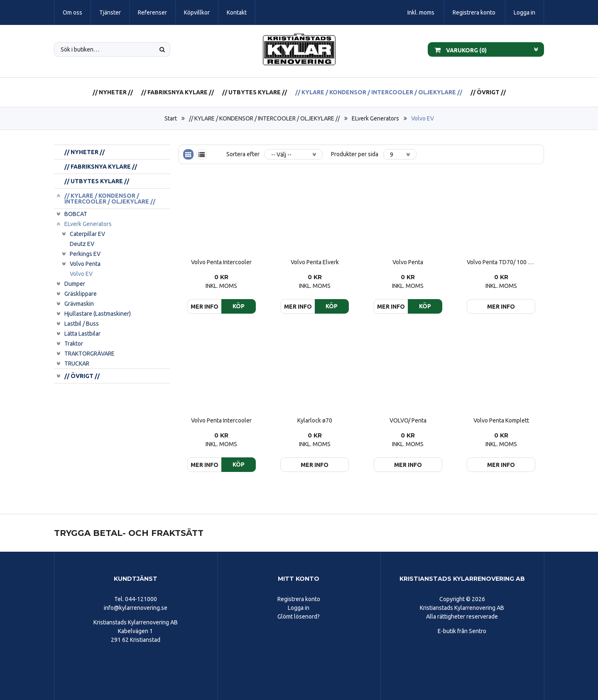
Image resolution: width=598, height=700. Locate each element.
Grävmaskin (79, 304)
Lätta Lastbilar (82, 334)
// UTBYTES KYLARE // (255, 92)
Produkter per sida (355, 154)
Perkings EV (85, 254)
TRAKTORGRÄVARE (89, 354)
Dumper (75, 284)
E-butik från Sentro (462, 631)
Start (171, 118)
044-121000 (141, 599)
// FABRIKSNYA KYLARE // (178, 92)
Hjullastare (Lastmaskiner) (98, 314)
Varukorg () (461, 49)
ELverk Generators (375, 118)
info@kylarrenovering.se (136, 608)
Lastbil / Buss (82, 324)
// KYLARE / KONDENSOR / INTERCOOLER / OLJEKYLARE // (379, 92)
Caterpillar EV (87, 234)
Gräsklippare (81, 294)
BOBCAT (76, 214)
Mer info (501, 307)
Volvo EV (423, 118)
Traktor (74, 344)
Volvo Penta (85, 264)
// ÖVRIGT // (488, 92)
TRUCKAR (77, 364)
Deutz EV (82, 244)
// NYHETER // (113, 92)
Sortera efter (243, 154)
